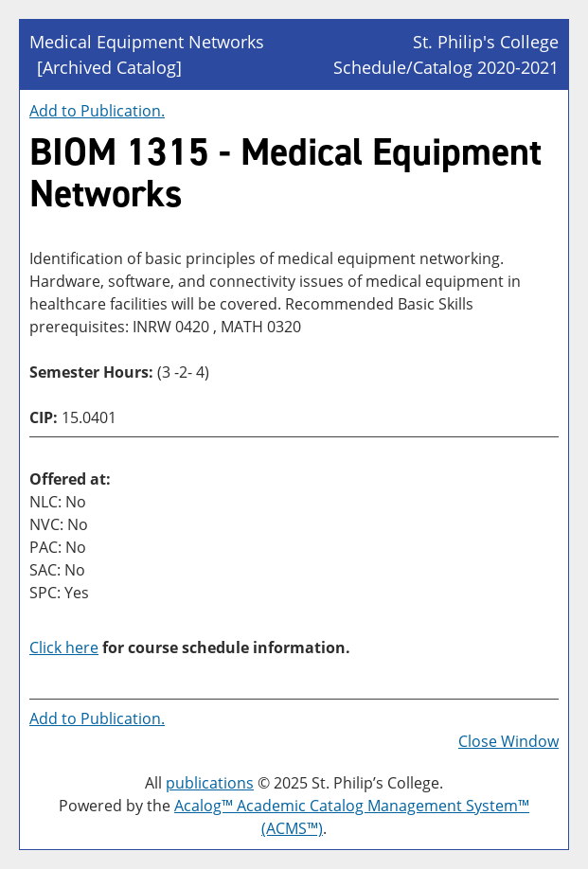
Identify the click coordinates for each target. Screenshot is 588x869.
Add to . (97, 111)
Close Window (508, 741)
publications (210, 783)
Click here (64, 647)
